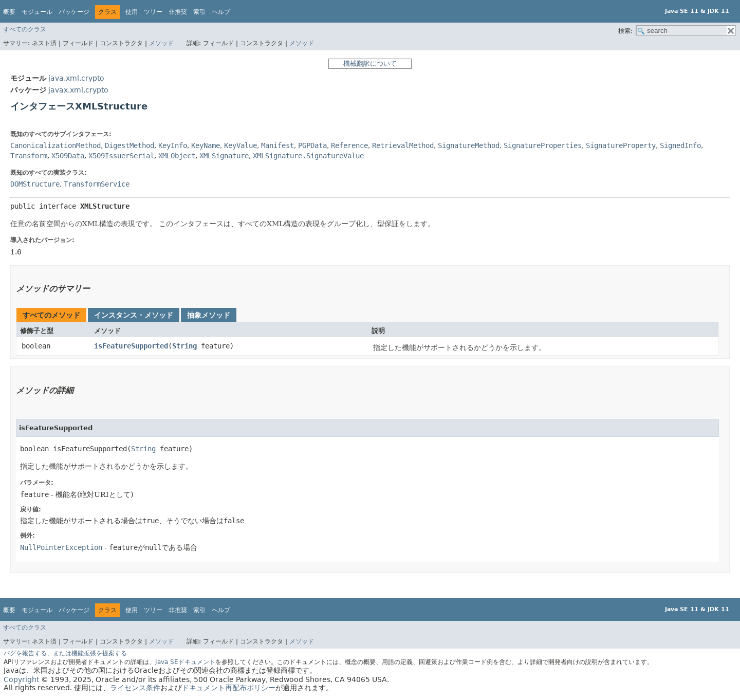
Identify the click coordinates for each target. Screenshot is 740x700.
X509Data (68, 156)
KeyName (206, 145)
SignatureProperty (621, 145)
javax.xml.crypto (78, 90)
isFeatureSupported (131, 346)
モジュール (37, 12)
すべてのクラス (25, 29)
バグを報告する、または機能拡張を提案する (65, 653)
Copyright (21, 679)
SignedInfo (680, 145)
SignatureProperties (543, 145)
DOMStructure (35, 184)
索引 (199, 12)
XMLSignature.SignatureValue (308, 156)
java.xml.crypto (76, 78)
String (184, 346)
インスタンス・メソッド (134, 315)
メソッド (161, 43)
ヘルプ (221, 12)
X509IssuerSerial (121, 156)
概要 (9, 12)
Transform (29, 156)
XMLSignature (224, 156)
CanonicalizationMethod (55, 145)
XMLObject (177, 156)
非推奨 (178, 12)
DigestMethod (129, 145)
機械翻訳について (370, 63)
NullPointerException (61, 547)
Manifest (277, 145)
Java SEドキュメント (185, 662)
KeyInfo (173, 145)
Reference (349, 145)
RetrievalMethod (403, 145)
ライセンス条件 (135, 688)
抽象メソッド (209, 315)
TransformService (97, 184)
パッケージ (74, 12)
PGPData (312, 145)
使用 (132, 12)
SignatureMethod (469, 145)
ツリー (153, 12)
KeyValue (240, 145)
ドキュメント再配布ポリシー (229, 688)
